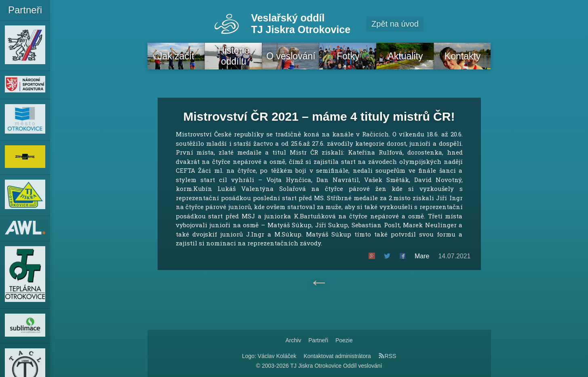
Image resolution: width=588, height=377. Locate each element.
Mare (422, 256)
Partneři (318, 340)
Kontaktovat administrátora (337, 356)
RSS (387, 356)
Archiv (293, 340)
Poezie (344, 340)
